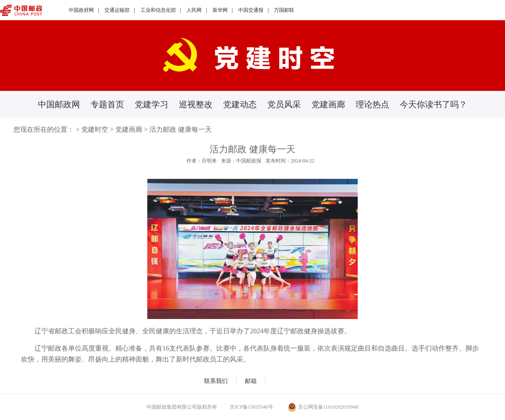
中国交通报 (251, 10)
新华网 (220, 10)
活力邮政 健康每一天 (181, 129)
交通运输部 (117, 10)
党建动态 (240, 104)
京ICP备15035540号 (251, 407)
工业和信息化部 (158, 10)
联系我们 (216, 381)
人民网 (194, 10)
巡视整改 (196, 104)
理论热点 (372, 104)
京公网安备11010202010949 (323, 407)
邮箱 (251, 381)
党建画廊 (328, 104)
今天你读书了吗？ (433, 104)
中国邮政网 (59, 104)
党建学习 (151, 104)
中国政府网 (81, 10)
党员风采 (284, 104)
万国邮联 (284, 10)
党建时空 (95, 129)
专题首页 (107, 104)
